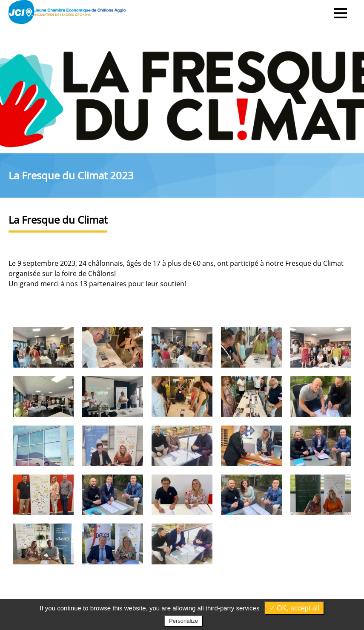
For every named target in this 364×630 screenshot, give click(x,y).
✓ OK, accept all (294, 608)
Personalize (183, 621)
